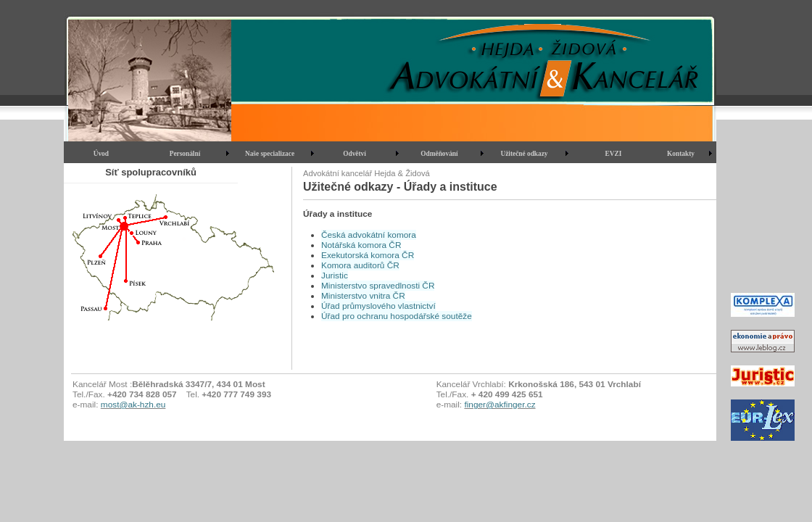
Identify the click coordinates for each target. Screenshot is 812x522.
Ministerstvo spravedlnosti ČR (378, 286)
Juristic (335, 275)
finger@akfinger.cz (500, 405)
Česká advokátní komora (369, 235)
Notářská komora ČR (361, 245)
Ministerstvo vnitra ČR (363, 296)
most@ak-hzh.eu (133, 405)
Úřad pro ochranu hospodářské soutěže (397, 316)
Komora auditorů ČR (360, 265)
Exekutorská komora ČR (368, 255)
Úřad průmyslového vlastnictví (378, 306)
